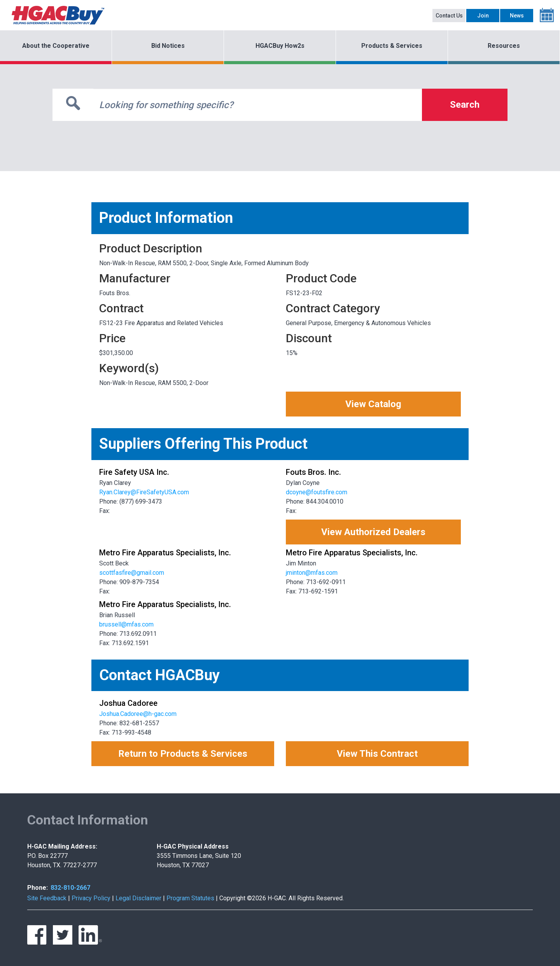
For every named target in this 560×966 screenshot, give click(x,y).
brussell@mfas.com (126, 624)
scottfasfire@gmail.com (132, 573)
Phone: (38, 888)
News (517, 16)
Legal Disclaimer (138, 898)
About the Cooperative (56, 46)
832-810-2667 (70, 888)
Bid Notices (168, 46)
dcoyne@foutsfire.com (317, 492)
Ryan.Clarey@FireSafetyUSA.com (144, 492)
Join (483, 16)
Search (465, 105)
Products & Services (392, 46)
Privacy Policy (91, 898)
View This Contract (377, 754)
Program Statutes (190, 898)
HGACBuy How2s (280, 46)
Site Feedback (47, 898)
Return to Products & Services (183, 754)
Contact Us (449, 16)
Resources (504, 46)
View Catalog (373, 404)
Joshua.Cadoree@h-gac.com (138, 714)
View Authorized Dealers (373, 532)
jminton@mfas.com (312, 573)
